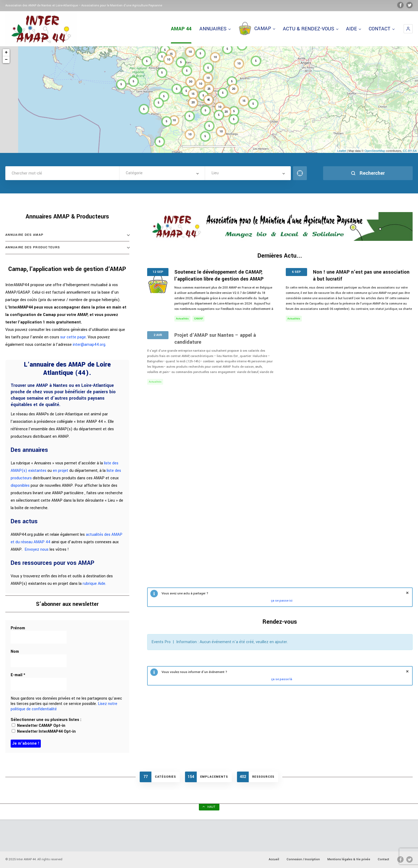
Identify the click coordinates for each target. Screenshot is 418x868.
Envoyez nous (37, 549)
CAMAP (257, 29)
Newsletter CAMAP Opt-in (39, 726)
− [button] (6, 60)
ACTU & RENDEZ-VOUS (310, 29)
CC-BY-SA (410, 151)
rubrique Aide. (94, 584)
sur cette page (73, 337)
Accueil (274, 859)
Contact (383, 859)
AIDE (353, 29)
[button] (408, 29)
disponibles (20, 486)
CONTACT (381, 29)
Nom (15, 652)
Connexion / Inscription (303, 859)
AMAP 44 (181, 29)
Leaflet (342, 151)
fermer (407, 593)
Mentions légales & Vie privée (349, 859)
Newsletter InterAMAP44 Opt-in (44, 731)
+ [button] (6, 52)
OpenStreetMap (375, 151)
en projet (61, 471)
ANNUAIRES (215, 29)
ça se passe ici (282, 601)
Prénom (18, 628)
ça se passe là (282, 679)
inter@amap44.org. (89, 345)
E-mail (18, 675)
